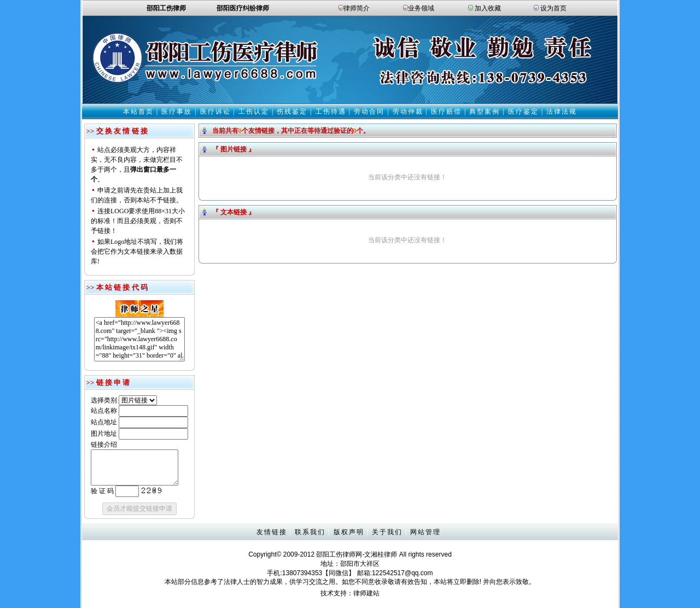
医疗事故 (177, 112)
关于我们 (387, 532)
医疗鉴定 (523, 112)
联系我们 (310, 532)
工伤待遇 (331, 112)
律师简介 (357, 8)
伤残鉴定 (292, 112)
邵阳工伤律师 (336, 554)
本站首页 (138, 112)
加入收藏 (488, 8)
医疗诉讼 (215, 112)
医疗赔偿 (446, 112)
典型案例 (485, 112)
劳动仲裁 (408, 112)
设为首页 (553, 8)
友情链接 (272, 532)
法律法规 (562, 112)
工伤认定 (254, 112)
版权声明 (349, 532)
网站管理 (425, 532)
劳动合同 (369, 112)
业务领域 (421, 8)
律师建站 (366, 593)
